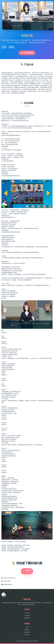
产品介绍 (27, 614)
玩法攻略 (27, 616)
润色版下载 (27, 619)
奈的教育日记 (27, 633)
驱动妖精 (27, 635)
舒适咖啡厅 (27, 630)
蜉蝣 (27, 628)
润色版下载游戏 (27, 53)
